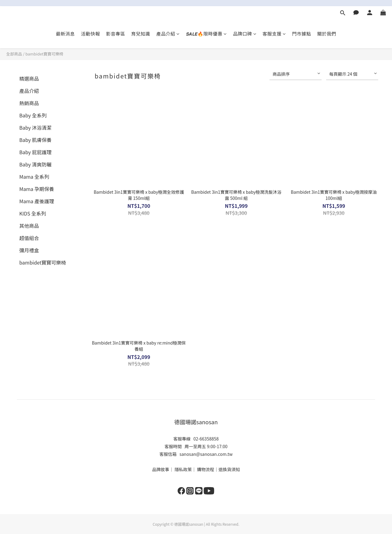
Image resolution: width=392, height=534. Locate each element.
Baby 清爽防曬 (35, 164)
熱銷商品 (29, 103)
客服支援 (274, 34)
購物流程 (205, 469)
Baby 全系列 (33, 115)
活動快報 (90, 34)
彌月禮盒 (29, 250)
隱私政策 (183, 469)
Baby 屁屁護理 (35, 152)
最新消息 (65, 34)
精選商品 (29, 78)
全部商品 (14, 54)
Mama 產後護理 (37, 201)
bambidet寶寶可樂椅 (44, 54)
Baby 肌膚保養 (35, 140)
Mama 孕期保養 (37, 189)
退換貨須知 (229, 469)
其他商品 (29, 226)
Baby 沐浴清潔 (35, 128)
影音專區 (115, 34)
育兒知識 (141, 34)
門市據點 (302, 34)
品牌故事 (161, 469)
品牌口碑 (245, 34)
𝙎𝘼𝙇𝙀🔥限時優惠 (206, 34)
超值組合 (29, 238)
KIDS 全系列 (33, 213)
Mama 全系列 (34, 177)
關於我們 (327, 34)
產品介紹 (168, 34)
